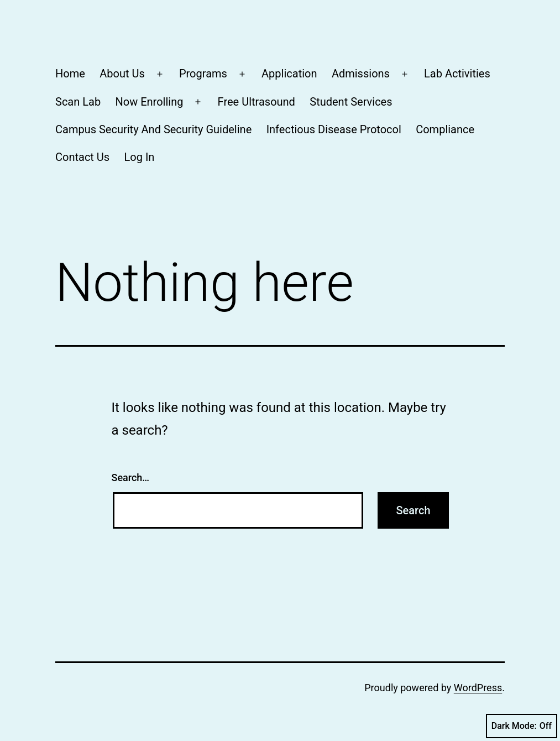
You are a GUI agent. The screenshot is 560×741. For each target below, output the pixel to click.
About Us (122, 74)
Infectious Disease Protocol (334, 129)
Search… (131, 478)
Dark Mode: (522, 726)
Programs (203, 74)
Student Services (351, 102)
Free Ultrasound (257, 102)
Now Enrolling (149, 102)
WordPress (478, 688)
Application (289, 74)
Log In (140, 157)
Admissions (361, 74)
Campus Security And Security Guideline (153, 129)
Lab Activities (457, 74)
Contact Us (82, 157)
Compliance (445, 129)
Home (70, 74)
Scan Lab (78, 102)
